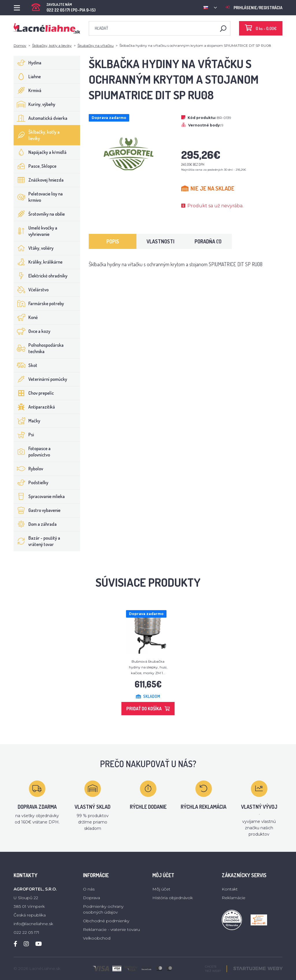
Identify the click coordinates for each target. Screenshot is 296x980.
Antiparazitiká (34, 407)
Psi (24, 435)
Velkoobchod (97, 938)
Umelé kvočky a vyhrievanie (36, 231)
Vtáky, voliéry (34, 248)
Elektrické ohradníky (41, 276)
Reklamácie (234, 898)
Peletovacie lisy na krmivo (38, 197)
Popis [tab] (113, 241)
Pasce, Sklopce (35, 166)
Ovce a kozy (32, 331)
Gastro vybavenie (37, 510)
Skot (26, 365)
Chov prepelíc (34, 393)
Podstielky (31, 482)
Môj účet (161, 889)
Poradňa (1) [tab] (208, 241)
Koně (26, 317)
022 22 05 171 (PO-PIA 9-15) (64, 6)
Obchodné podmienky (106, 921)
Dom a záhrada (35, 524)
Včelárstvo (31, 290)
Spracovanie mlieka (39, 496)
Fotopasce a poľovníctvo (32, 452)
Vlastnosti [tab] (160, 241)
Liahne (27, 77)
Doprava (91, 898)
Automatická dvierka (41, 118)
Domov (20, 45)
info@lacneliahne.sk (33, 924)
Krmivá (28, 90)
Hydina (28, 63)
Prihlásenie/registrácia (254, 8)
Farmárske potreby (39, 303)
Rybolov (28, 469)
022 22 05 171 (26, 932)
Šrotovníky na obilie (39, 214)
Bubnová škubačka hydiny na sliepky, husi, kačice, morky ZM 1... (148, 667)
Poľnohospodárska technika (39, 348)
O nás (89, 889)
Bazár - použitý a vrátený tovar (37, 541)
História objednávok (173, 898)
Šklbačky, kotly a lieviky (52, 45)
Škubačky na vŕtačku (96, 45)
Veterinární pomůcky (40, 379)
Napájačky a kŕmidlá (40, 152)
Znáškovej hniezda (39, 180)
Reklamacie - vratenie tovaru (111, 929)
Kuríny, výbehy (35, 104)
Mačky (27, 421)
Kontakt (230, 889)
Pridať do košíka (148, 709)
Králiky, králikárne (38, 262)
